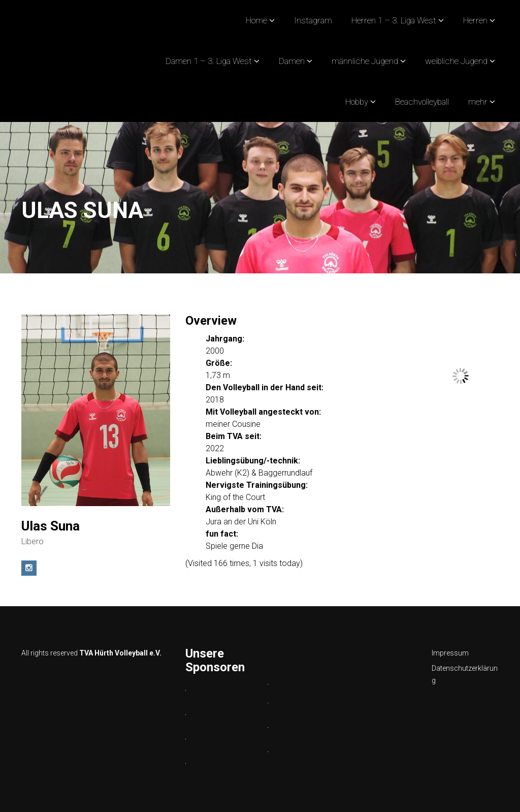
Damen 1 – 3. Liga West (209, 61)
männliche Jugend (365, 61)
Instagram (313, 20)
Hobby (357, 102)
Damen (292, 61)
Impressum (450, 653)
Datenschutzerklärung (465, 674)
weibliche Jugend (456, 61)
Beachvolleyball (422, 102)
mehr (478, 102)
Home (256, 20)
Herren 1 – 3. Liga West (394, 20)
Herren (475, 20)
